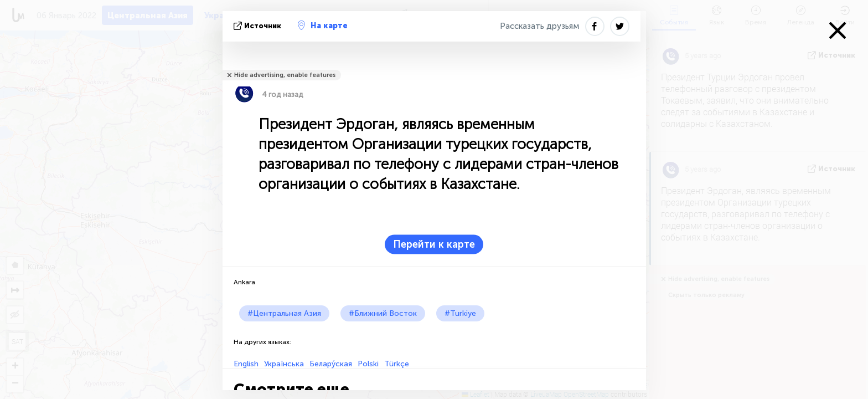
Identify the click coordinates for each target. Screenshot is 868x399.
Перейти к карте (434, 244)
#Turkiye (460, 313)
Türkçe (397, 364)
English (246, 364)
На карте (323, 25)
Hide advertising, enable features (285, 75)
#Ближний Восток (383, 313)
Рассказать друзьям (540, 26)
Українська (284, 364)
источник (259, 26)
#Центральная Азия (284, 313)
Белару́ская (331, 364)
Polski (368, 364)
